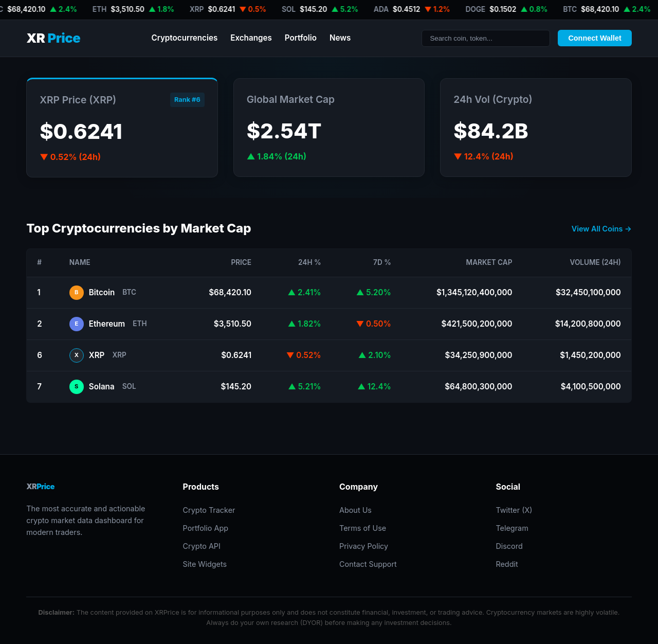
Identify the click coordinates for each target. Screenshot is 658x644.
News (340, 38)
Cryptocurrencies (184, 38)
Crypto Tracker (209, 510)
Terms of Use (363, 528)
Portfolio (301, 38)
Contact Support (368, 564)
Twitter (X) (514, 510)
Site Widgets (205, 564)
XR (53, 38)
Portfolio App (206, 528)
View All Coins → (602, 229)
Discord (509, 546)
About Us (355, 510)
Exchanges (251, 38)
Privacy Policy (364, 546)
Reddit (507, 564)
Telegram (512, 528)
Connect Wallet (595, 38)
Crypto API (202, 546)
